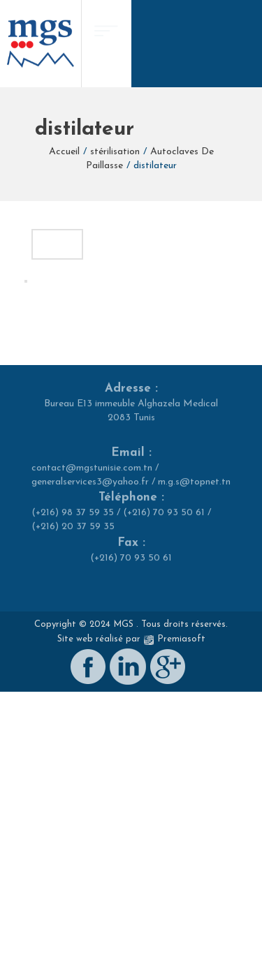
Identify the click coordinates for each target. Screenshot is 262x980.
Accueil (64, 152)
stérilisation (115, 152)
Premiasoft (181, 946)
